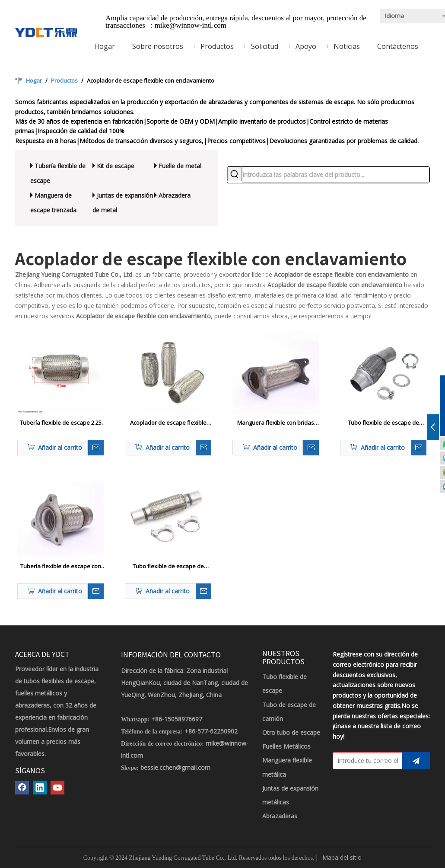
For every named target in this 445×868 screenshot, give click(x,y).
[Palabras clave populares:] (235, 174)
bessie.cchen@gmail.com (175, 767)
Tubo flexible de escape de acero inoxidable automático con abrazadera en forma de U (168, 567)
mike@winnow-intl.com (191, 25)
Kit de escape (116, 166)
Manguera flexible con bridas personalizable (276, 423)
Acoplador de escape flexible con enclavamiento (168, 423)
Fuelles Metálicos (286, 746)
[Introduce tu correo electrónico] (366, 761)
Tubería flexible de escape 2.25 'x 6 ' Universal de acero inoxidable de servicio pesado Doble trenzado (61, 423)
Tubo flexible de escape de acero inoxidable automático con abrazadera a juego (383, 423)
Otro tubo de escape (291, 732)
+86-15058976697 (177, 719)
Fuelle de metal (180, 166)
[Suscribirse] (416, 761)
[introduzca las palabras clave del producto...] (336, 175)
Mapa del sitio (342, 857)
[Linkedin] (40, 788)
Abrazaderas (280, 816)
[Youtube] (57, 788)
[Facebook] (22, 788)
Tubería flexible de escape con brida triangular (61, 567)
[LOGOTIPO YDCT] (46, 32)
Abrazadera (175, 195)
